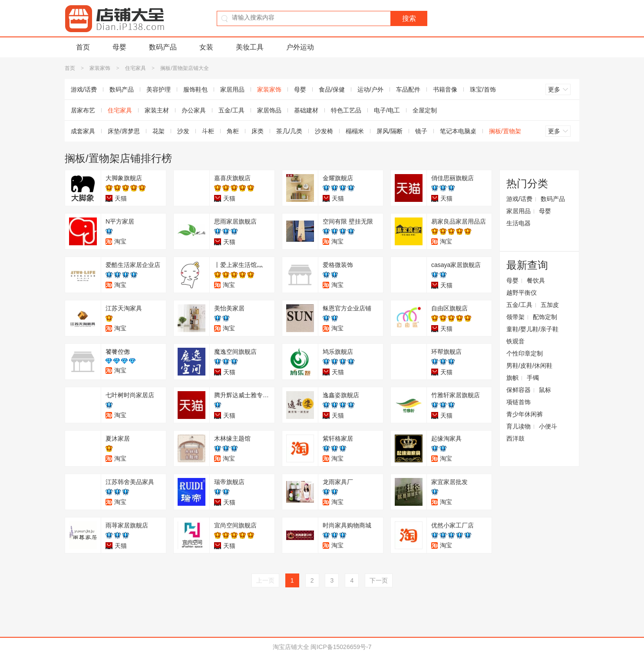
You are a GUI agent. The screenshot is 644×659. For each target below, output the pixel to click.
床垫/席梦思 (124, 131)
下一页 (379, 580)
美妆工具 (250, 47)
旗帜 (512, 378)
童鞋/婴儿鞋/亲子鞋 (532, 329)
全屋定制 (425, 110)
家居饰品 (269, 110)
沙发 (183, 131)
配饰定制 (545, 317)
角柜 (233, 131)
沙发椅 (324, 131)
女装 (206, 47)
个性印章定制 (525, 353)
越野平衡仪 (522, 293)
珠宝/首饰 (483, 89)
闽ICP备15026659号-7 (341, 647)
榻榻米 (355, 131)
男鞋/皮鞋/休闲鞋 (529, 366)
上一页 (265, 580)
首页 (83, 47)
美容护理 (159, 89)
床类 (258, 131)
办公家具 (194, 110)
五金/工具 (231, 110)
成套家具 (83, 131)
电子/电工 (387, 110)
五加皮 (550, 305)
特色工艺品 (346, 110)
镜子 (421, 131)
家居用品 (232, 89)
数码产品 (163, 47)
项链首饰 (519, 402)
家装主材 (157, 110)
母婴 (119, 47)
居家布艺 (83, 110)
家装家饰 (100, 68)
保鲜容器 (519, 390)
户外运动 (300, 47)
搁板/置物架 (505, 131)
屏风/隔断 (390, 131)
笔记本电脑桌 (458, 131)
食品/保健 (332, 89)
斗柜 (208, 131)
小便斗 (548, 426)
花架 (159, 131)
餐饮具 (536, 280)
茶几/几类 (289, 131)
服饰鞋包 (195, 89)
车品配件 (408, 89)
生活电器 (519, 223)
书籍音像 (445, 89)
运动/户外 (370, 89)
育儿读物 (519, 426)
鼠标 (545, 390)
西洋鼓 (515, 438)
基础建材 (306, 110)
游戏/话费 (84, 89)
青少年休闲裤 (525, 414)
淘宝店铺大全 (291, 647)
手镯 (533, 378)
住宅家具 (135, 68)
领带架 (515, 317)
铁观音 (515, 341)
